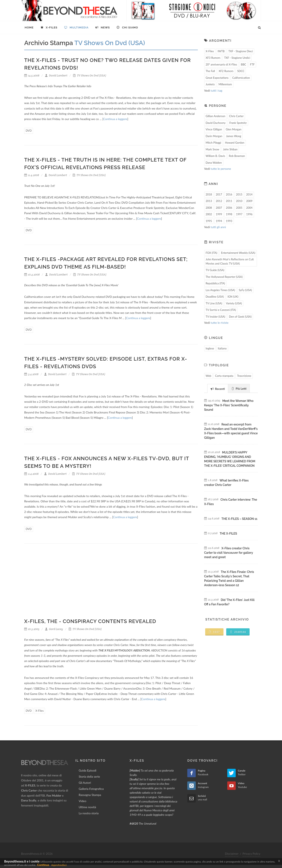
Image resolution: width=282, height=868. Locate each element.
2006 (229, 208)
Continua (43, 865)
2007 (219, 208)
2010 (239, 201)
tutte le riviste (220, 323)
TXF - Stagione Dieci (241, 51)
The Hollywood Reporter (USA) (224, 277)
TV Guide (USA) (215, 270)
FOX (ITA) (211, 253)
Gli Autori (85, 783)
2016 (229, 194)
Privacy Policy (251, 854)
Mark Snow (212, 149)
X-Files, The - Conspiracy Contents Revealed (90, 621)
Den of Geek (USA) (240, 317)
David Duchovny (216, 123)
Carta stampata (224, 376)
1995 (209, 221)
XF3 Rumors (213, 58)
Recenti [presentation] (218, 389)
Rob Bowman (237, 156)
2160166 (238, 632)
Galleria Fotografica (91, 789)
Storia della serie (89, 776)
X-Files (39, 711)
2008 (209, 208)
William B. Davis (215, 156)
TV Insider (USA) (215, 317)
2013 (209, 201)
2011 (229, 201)
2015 (239, 194)
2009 (249, 201)
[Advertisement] (111, 584)
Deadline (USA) (215, 297)
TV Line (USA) (214, 303)
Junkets (210, 84)
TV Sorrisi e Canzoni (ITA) (221, 310)
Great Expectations (217, 78)
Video (82, 801)
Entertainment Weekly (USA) (238, 253)
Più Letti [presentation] (239, 389)
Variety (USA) (234, 303)
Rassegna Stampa (90, 795)
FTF (252, 64)
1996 (249, 214)
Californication (241, 78)
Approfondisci (59, 865)
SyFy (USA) (245, 290)
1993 (229, 221)
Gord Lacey (54, 629)
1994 (219, 221)
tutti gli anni (218, 227)
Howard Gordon (235, 143)
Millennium (225, 84)
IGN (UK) (233, 297)
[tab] (218, 388)
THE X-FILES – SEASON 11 (239, 519)
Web (208, 376)
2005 (239, 208)
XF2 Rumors (226, 71)
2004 (249, 208)
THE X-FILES (228, 534)
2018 (209, 194)
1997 (239, 214)
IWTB (221, 51)
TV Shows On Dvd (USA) (89, 76)
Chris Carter (236, 116)
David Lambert (56, 76)
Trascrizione (244, 376)
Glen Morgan (234, 129)
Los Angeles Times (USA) (220, 290)
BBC (243, 64)
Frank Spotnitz (238, 123)
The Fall (210, 71)
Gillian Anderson (215, 116)
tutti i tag (217, 90)
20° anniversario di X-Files (221, 64)
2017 (219, 194)
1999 (219, 214)
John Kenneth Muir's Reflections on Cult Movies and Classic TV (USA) (230, 261)
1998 (229, 214)
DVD (29, 131)
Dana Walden (214, 163)
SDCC (241, 71)
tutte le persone (221, 169)
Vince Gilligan (214, 129)
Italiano (222, 348)
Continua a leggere (115, 119)
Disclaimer (232, 854)
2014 (249, 194)
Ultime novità (87, 807)
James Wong (234, 136)
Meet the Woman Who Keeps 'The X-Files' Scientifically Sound (229, 405)
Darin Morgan (214, 136)
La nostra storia (89, 813)
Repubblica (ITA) (215, 283)
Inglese (210, 348)
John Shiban (230, 149)
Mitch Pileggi (213, 143)
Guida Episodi (88, 770)
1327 (214, 632)
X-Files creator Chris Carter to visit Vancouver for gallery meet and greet (229, 553)
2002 (209, 214)
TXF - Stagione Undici (237, 58)
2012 (219, 201)
